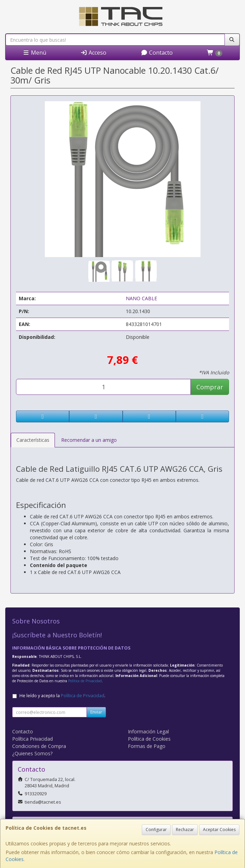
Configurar (156, 830)
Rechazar (185, 830)
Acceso (93, 53)
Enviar (96, 712)
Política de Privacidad (85, 681)
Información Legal (148, 731)
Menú (34, 53)
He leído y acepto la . (62, 696)
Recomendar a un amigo (89, 440)
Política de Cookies (149, 739)
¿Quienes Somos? (32, 753)
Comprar (210, 387)
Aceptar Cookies (219, 830)
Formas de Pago (147, 746)
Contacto (157, 53)
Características (33, 440)
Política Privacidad (32, 739)
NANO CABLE (141, 298)
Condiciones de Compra (39, 746)
